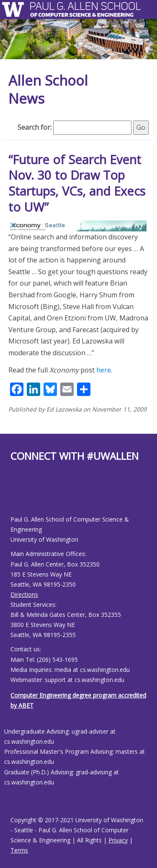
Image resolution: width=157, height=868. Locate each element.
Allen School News (48, 89)
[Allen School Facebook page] (13, 495)
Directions (24, 594)
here (104, 370)
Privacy (118, 840)
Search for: (35, 127)
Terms (19, 850)
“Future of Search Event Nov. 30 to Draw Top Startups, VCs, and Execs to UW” (77, 183)
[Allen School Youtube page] (17, 495)
